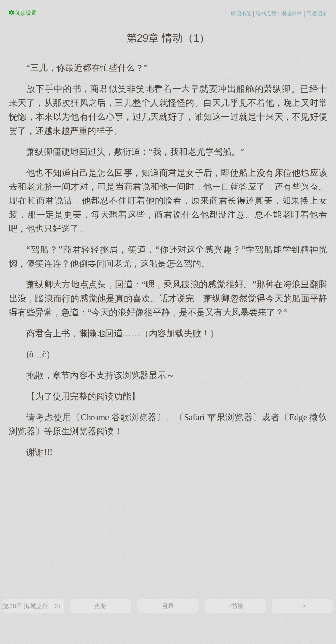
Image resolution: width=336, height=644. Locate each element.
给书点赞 (266, 14)
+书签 (235, 606)
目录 (168, 606)
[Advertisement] (168, 528)
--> (302, 606)
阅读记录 (317, 14)
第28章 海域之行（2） (33, 606)
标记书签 (241, 14)
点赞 (101, 606)
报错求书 (291, 14)
